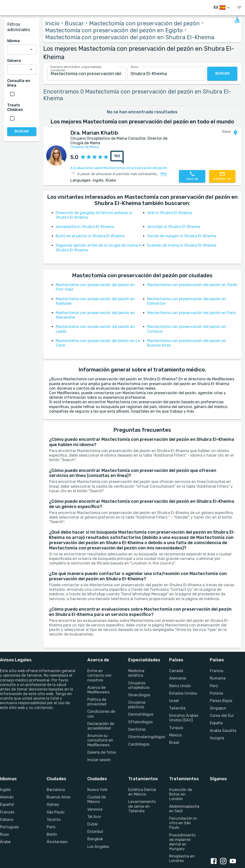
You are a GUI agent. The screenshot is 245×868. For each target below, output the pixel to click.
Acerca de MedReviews (98, 690)
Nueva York (97, 790)
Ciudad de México (97, 799)
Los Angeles (98, 847)
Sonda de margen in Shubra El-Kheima (182, 236)
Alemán (7, 797)
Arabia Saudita (223, 731)
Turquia (176, 728)
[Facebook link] (215, 862)
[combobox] (86, 74)
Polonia (216, 693)
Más (164, 174)
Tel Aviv (94, 817)
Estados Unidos (183, 693)
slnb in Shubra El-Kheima (170, 213)
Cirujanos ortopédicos (139, 685)
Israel (174, 701)
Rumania (218, 678)
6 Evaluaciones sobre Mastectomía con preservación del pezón (119, 168)
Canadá (176, 671)
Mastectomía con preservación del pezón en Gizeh (192, 285)
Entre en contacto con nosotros (99, 675)
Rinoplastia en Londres (182, 858)
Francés (7, 812)
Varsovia (95, 809)
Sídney (53, 804)
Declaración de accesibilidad (101, 726)
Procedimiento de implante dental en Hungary (182, 842)
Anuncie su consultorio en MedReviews (100, 740)
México (175, 735)
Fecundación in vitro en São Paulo (183, 823)
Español (7, 804)
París (51, 827)
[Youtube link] (234, 862)
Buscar (74, 23)
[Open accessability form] (237, 20)
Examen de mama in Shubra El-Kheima (182, 245)
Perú (214, 686)
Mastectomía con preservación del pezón (145, 23)
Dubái (92, 824)
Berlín (52, 834)
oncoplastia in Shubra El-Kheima (85, 227)
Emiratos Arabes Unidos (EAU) (184, 718)
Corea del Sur (222, 716)
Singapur (218, 708)
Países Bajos (221, 701)
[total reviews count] (117, 157)
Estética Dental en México (142, 792)
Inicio (52, 23)
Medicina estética (136, 673)
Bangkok (95, 839)
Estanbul (95, 832)
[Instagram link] (224, 862)
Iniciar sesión (99, 760)
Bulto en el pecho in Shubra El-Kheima (90, 236)
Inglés (5, 790)
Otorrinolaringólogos (143, 737)
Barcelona (56, 790)
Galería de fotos (102, 752)
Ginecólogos (139, 695)
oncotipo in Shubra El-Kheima (174, 227)
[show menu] (239, 8)
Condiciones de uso (101, 714)
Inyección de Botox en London (181, 794)
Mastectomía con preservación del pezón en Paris (192, 313)
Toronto (54, 820)
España (216, 723)
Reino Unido (180, 686)
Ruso (4, 834)
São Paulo (56, 812)
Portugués (9, 827)
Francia (217, 671)
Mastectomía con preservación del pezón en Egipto (114, 30)
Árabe (5, 842)
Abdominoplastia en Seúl (184, 809)
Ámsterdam (57, 842)
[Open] (31, 50)
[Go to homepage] (22, 8)
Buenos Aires (58, 797)
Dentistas (137, 729)
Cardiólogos (139, 744)
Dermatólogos (141, 714)
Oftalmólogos (140, 722)
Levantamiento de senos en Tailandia (142, 806)
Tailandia (177, 708)
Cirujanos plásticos (137, 705)
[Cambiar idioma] (222, 8)
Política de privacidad (97, 702)
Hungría (217, 738)
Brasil (174, 743)
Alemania (178, 678)
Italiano (7, 820)
